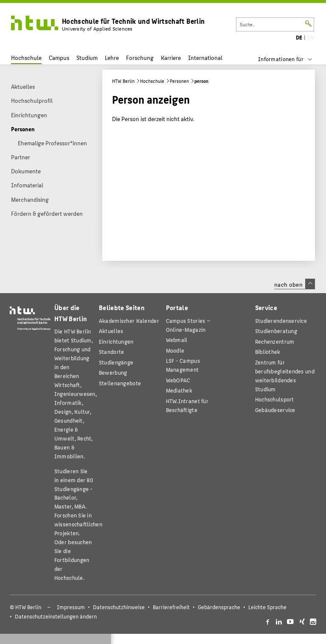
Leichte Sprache (267, 607)
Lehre (112, 58)
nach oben (295, 284)
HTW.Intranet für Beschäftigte (187, 405)
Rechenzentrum (275, 341)
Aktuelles (111, 331)
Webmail (177, 340)
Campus (59, 58)
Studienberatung (276, 331)
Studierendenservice (281, 321)
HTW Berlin (123, 81)
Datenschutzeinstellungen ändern (56, 616)
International (205, 58)
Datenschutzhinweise (119, 607)
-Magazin (188, 325)
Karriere (171, 58)
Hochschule (26, 58)
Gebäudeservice (275, 410)
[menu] (291, 59)
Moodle (175, 350)
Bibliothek (268, 352)
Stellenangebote (120, 383)
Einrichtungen (116, 341)
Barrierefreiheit (171, 607)
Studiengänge (116, 362)
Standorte (112, 352)
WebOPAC (178, 380)
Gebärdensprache (219, 607)
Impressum (71, 607)
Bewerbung (113, 372)
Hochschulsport (275, 399)
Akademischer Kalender (129, 321)
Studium (87, 58)
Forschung (140, 58)
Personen (179, 81)
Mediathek (179, 390)
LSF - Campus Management (183, 365)
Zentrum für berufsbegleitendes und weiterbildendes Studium (285, 376)
